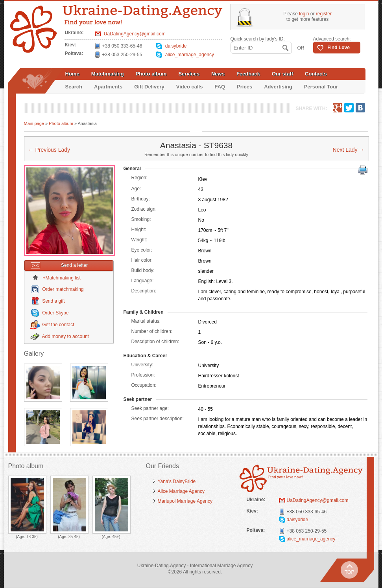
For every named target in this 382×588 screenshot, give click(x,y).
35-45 (74, 537)
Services (189, 74)
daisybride (176, 46)
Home (72, 74)
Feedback (248, 74)
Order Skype (55, 313)
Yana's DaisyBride (177, 481)
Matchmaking (108, 74)
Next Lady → (349, 150)
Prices (245, 87)
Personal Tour (321, 87)
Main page (34, 123)
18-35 (31, 537)
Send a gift (53, 301)
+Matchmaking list (62, 278)
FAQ (220, 87)
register (324, 14)
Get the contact (58, 325)
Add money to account (66, 336)
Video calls (190, 87)
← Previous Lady (49, 150)
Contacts (316, 74)
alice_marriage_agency (190, 55)
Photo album (151, 74)
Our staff (282, 74)
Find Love (339, 48)
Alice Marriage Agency (181, 491)
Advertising (278, 87)
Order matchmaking (63, 289)
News (218, 74)
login (304, 14)
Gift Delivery (149, 87)
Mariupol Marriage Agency (185, 501)
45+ (115, 537)
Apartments (108, 87)
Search (74, 87)
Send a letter (59, 265)
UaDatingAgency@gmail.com (135, 34)
